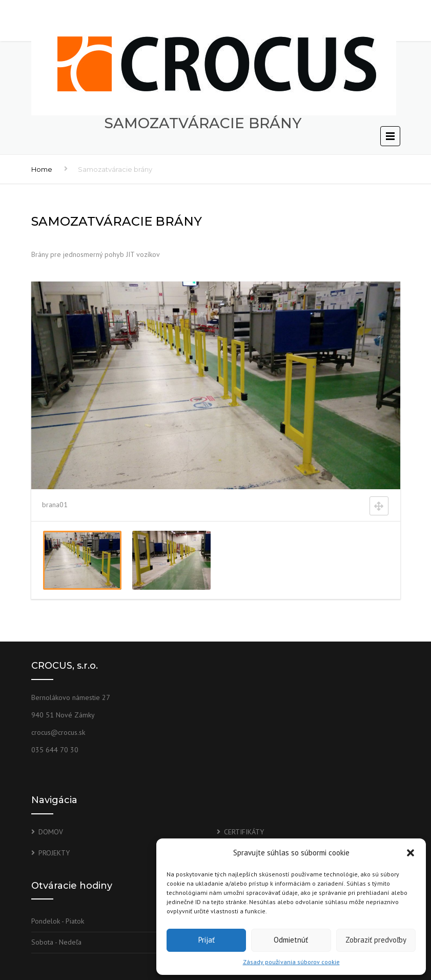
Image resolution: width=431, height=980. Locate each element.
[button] (411, 853)
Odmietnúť (291, 940)
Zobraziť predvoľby (376, 940)
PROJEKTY (54, 853)
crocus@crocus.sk (58, 732)
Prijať (207, 940)
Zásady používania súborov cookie (291, 962)
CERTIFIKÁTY (244, 832)
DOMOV (51, 832)
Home (42, 169)
